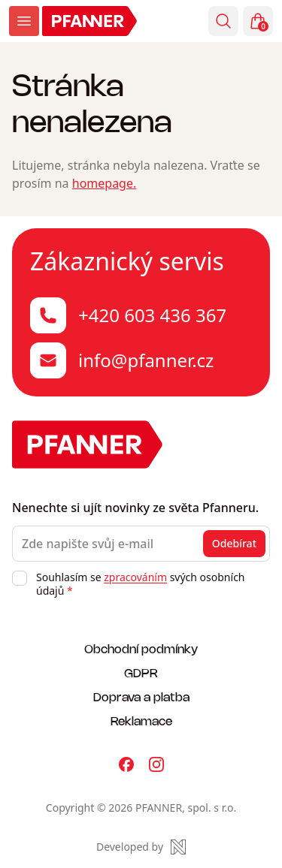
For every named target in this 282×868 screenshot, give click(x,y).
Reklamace (141, 720)
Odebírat (234, 543)
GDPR (141, 672)
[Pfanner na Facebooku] (126, 764)
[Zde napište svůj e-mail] (141, 544)
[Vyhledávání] (223, 21)
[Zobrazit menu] (24, 21)
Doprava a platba (141, 696)
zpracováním (135, 577)
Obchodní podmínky (141, 648)
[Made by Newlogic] (141, 847)
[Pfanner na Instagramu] (156, 764)
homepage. (105, 183)
